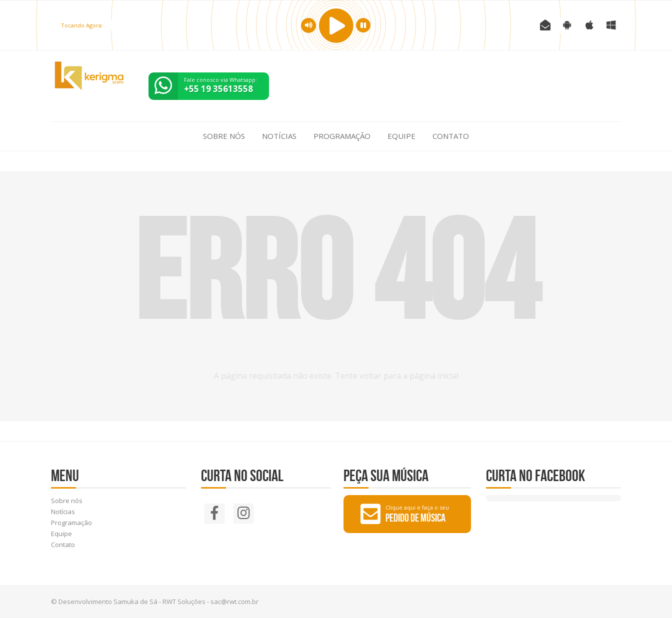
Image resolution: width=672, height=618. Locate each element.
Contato (451, 136)
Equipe (401, 136)
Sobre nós (224, 136)
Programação (342, 136)
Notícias (279, 136)
